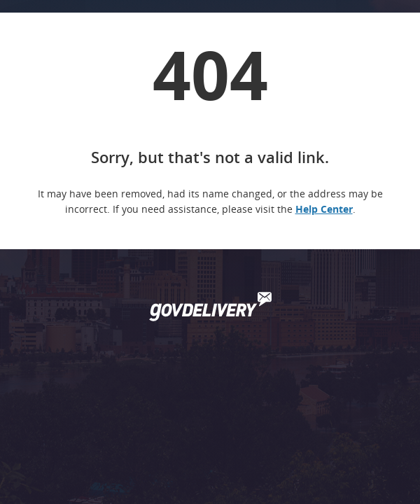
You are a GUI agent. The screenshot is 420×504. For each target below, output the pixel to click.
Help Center (324, 209)
